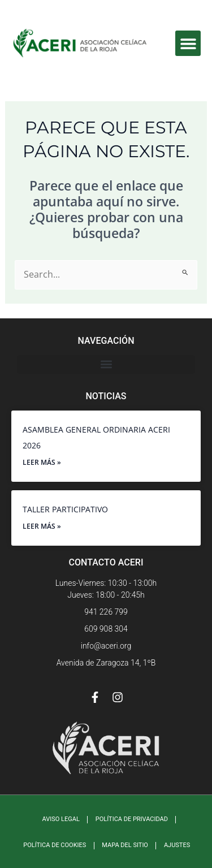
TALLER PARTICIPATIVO (65, 509)
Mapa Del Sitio (125, 845)
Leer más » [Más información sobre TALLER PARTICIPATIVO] (42, 526)
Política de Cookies (55, 845)
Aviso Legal (61, 819)
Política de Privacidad (132, 819)
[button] (188, 43)
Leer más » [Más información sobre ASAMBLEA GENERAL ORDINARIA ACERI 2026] (42, 462)
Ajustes (177, 845)
